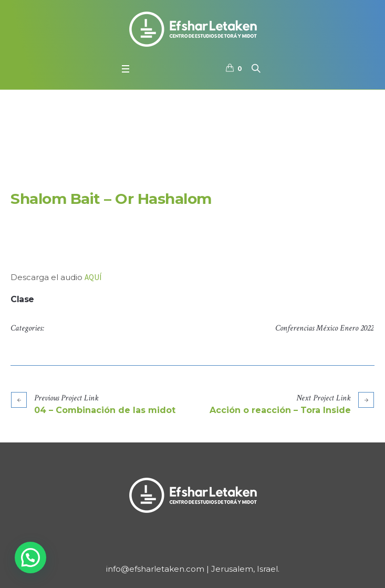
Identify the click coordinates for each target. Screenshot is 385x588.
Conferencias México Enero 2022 (324, 328)
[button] (30, 558)
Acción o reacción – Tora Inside (280, 410)
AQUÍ (93, 277)
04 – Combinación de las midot (105, 410)
